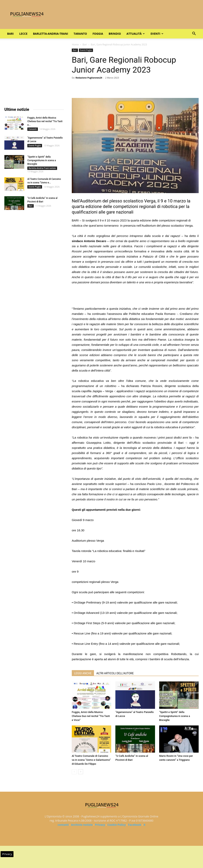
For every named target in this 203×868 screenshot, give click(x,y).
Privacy (100, 825)
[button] (194, 34)
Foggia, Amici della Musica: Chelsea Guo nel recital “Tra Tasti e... (45, 121)
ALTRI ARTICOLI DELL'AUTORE (115, 673)
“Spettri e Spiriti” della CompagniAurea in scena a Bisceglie (175, 716)
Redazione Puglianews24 (89, 78)
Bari (10, 34)
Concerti (33, 129)
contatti (63, 825)
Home (75, 45)
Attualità (136, 34)
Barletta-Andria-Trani (50, 34)
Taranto (80, 34)
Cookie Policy (117, 825)
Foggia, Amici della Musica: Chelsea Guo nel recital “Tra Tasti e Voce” (91, 716)
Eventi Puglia (86, 50)
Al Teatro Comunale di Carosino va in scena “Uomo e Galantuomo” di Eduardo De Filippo (91, 760)
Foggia (98, 34)
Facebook (135, 825)
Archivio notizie (82, 825)
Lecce (23, 34)
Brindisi (115, 34)
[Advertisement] (135, 296)
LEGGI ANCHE (83, 673)
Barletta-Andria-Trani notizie (42, 168)
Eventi (157, 34)
